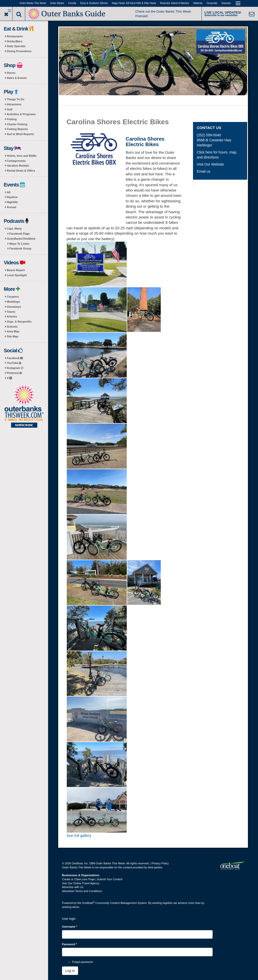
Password (69, 944)
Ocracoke (212, 3)
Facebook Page (20, 234)
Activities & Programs (21, 114)
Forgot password (82, 962)
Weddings (13, 302)
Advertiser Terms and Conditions (82, 891)
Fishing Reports (17, 129)
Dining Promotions (19, 51)
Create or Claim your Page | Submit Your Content (92, 879)
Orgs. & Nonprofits (19, 322)
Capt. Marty (14, 229)
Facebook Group (20, 248)
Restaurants (15, 36)
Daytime (12, 197)
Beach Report (16, 270)
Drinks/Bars (15, 41)
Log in (70, 971)
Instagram (15, 368)
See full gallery (79, 835)
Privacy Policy (160, 863)
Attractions (14, 104)
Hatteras (198, 3)
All (9, 192)
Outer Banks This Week (33, 3)
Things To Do (15, 99)
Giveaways (14, 307)
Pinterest (14, 373)
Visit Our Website (210, 164)
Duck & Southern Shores (94, 3)
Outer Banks (57, 3)
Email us (204, 171)
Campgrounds (16, 161)
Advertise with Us (73, 887)
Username (70, 927)
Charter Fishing (17, 124)
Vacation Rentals (18, 166)
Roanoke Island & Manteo (174, 3)
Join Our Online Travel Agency (81, 883)
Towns (11, 312)
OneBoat (88, 903)
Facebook (15, 358)
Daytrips (226, 3)
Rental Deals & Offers (21, 171)
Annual (11, 207)
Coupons (13, 297)
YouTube (14, 363)
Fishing (12, 119)
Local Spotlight (17, 275)
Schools (12, 327)
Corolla (72, 3)
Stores (11, 73)
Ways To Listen (19, 244)
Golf (10, 109)
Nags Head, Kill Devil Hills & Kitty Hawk (134, 3)
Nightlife (12, 202)
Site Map (12, 336)
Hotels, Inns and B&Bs (22, 156)
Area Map (13, 331)
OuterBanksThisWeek (21, 239)
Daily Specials (16, 46)
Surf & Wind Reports (20, 134)
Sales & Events (17, 78)
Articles (12, 317)
